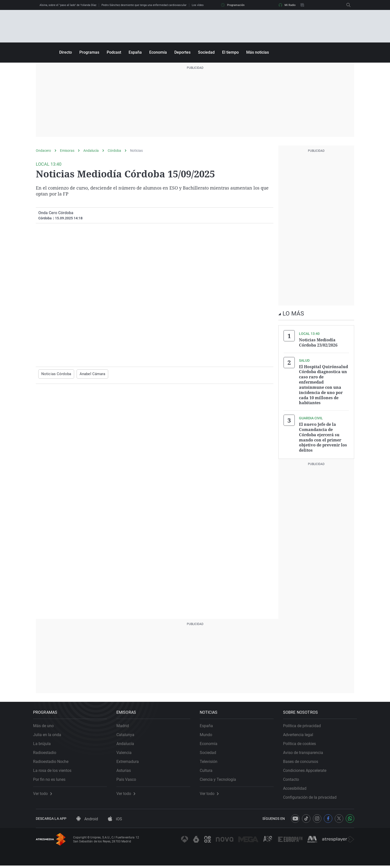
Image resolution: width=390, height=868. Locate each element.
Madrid (125, 725)
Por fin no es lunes (52, 779)
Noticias (136, 151)
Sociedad (206, 52)
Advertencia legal (301, 734)
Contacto (294, 779)
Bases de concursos (303, 761)
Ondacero (43, 151)
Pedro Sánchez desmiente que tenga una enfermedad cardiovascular (144, 5)
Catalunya (128, 734)
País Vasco (129, 779)
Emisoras (67, 151)
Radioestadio (47, 752)
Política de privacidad (305, 725)
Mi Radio (287, 5)
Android (87, 821)
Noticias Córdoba (55, 374)
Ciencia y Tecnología (221, 779)
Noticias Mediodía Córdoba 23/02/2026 (318, 342)
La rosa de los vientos (55, 770)
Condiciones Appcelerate (307, 770)
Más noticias (258, 52)
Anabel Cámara (89, 374)
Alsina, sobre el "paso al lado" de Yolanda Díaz (68, 5)
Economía (158, 52)
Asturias (126, 770)
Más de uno (46, 725)
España (135, 52)
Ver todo (45, 793)
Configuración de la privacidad (313, 797)
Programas (89, 52)
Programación (233, 5)
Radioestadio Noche (53, 761)
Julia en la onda (50, 734)
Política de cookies (302, 743)
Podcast (114, 52)
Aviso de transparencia (306, 752)
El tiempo (230, 52)
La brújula (45, 743)
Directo (66, 52)
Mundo (209, 734)
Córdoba (114, 151)
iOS (115, 821)
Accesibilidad (297, 788)
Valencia (127, 752)
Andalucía (91, 151)
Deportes (182, 52)
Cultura (209, 770)
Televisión (211, 761)
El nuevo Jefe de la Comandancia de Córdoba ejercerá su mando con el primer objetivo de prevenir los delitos (323, 435)
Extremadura (130, 761)
